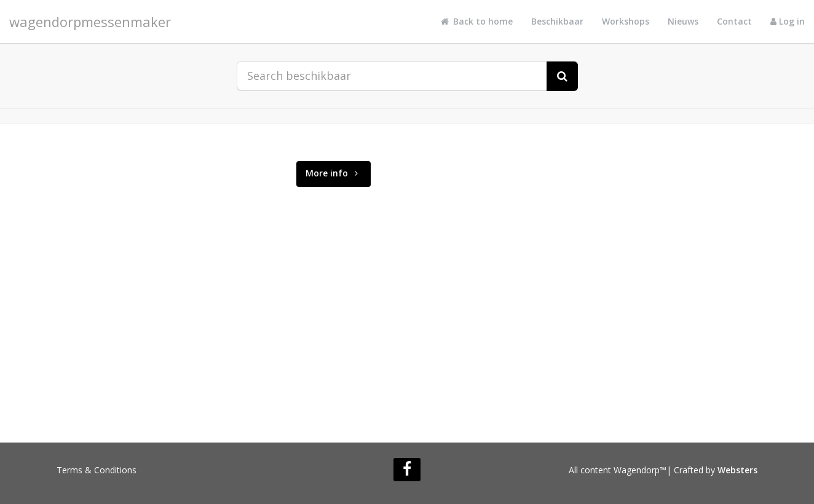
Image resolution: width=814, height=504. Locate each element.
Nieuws (683, 21)
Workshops (626, 21)
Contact (734, 21)
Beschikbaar (557, 21)
